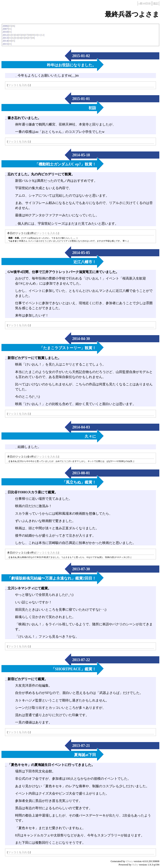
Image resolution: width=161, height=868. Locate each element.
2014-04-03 (81, 427)
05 (10, 26)
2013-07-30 (81, 569)
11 (39, 35)
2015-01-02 (81, 56)
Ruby (135, 865)
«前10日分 (145, 3)
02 (10, 35)
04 (16, 35)
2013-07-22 (81, 660)
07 (26, 35)
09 (33, 35)
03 (13, 35)
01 (10, 29)
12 (42, 35)
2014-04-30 (81, 339)
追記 (156, 3)
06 (13, 26)
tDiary (129, 861)
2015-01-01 (81, 99)
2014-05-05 (81, 253)
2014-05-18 (81, 155)
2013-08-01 (81, 473)
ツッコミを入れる (19, 85)
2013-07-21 (81, 746)
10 (36, 35)
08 (29, 35)
